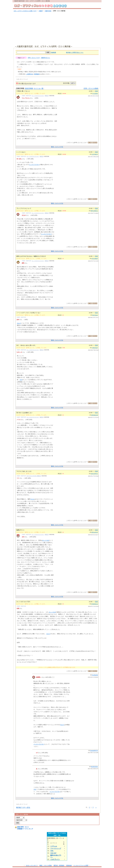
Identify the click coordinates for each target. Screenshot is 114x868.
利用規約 (37, 74)
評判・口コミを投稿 (91, 88)
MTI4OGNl (95, 415)
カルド (19, 323)
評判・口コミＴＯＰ (34, 58)
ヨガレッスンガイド (32, 865)
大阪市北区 (48, 11)
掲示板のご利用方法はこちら (75, 52)
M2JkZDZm (94, 767)
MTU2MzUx (94, 211)
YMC (52, 851)
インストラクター (34, 165)
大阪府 (41, 11)
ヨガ (21, 380)
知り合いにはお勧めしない (24, 413)
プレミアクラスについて (24, 209)
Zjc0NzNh (95, 675)
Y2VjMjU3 (95, 154)
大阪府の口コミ (45, 58)
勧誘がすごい (20, 530)
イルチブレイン (55, 859)
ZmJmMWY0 (94, 751)
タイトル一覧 (39, 88)
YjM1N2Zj (95, 348)
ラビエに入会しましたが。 (24, 471)
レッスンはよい (21, 152)
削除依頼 (69, 865)
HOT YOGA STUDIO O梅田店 (34, 476)
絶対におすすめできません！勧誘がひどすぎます (31, 256)
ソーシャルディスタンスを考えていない (28, 313)
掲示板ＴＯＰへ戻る (23, 807)
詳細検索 (53, 52)
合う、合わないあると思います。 (26, 345)
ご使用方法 (29, 74)
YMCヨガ (53, 853)
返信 (97, 91)
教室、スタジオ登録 (46, 865)
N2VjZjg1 (95, 315)
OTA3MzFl (95, 259)
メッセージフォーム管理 (81, 865)
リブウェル (54, 846)
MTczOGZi (95, 532)
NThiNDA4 (95, 604)
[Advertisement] (58, 29)
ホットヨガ (46, 540)
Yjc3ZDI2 (95, 93)
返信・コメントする (57, 147)
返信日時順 (29, 88)
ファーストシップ (56, 848)
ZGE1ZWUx (94, 474)
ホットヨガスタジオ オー (38, 96)
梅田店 (47, 96)
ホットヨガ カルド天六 (23, 602)
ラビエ (32, 499)
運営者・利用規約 (59, 865)
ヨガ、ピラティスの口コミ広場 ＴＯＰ (25, 11)
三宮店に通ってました (23, 91)
